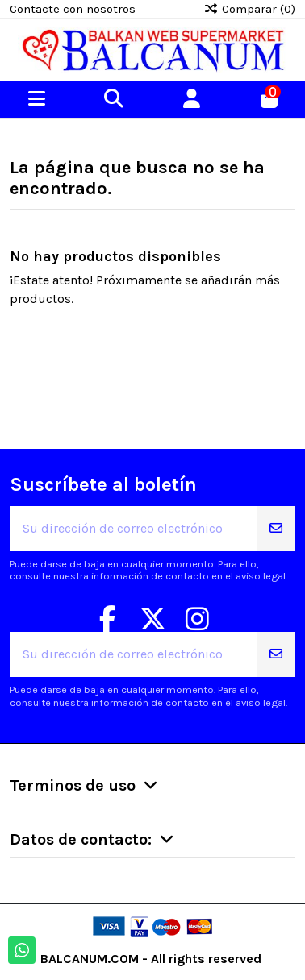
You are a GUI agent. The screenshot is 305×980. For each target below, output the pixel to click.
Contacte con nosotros (73, 9)
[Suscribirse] (276, 529)
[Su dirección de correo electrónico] (134, 529)
